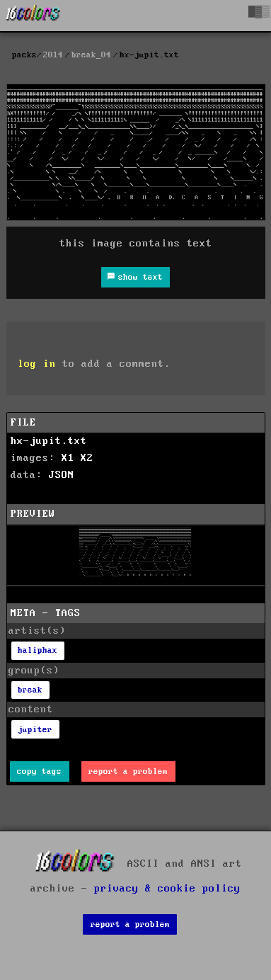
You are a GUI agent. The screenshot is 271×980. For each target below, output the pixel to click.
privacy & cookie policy (167, 889)
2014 (53, 55)
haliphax (38, 650)
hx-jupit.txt (49, 441)
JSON (62, 475)
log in (37, 364)
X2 (87, 458)
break (30, 690)
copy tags (39, 771)
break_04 (91, 55)
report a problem (128, 771)
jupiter (35, 730)
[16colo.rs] (33, 16)
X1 (68, 458)
